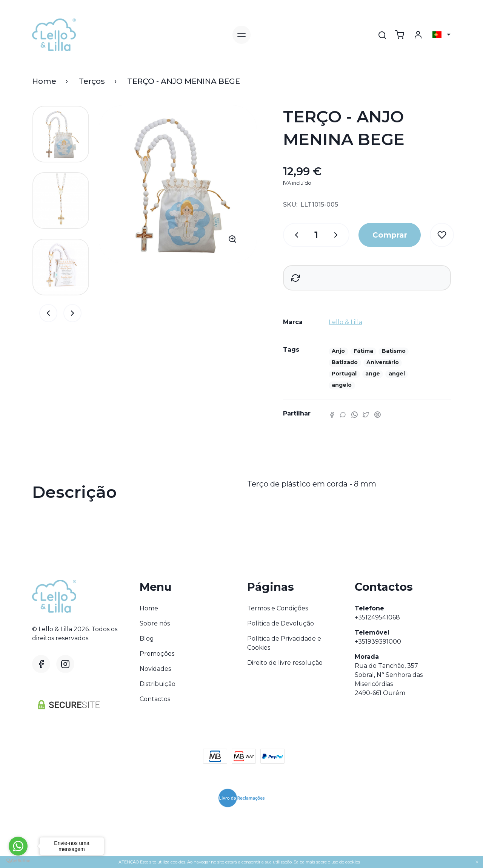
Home (44, 81)
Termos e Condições (278, 608)
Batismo (394, 351)
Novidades (155, 669)
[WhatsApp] (354, 414)
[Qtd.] (292, 235)
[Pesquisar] (382, 35)
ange (373, 374)
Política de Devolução (281, 623)
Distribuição (158, 684)
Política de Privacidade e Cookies (284, 643)
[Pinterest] (377, 414)
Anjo (338, 351)
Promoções (157, 654)
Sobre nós (155, 623)
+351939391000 (378, 642)
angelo (342, 385)
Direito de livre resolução (285, 663)
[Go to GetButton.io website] (18, 860)
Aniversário (383, 362)
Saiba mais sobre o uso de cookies (327, 862)
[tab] (134, 494)
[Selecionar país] (441, 35)
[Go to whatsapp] (18, 846)
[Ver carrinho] (400, 35)
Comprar (390, 235)
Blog (147, 639)
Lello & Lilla (345, 322)
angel (397, 374)
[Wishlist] (442, 235)
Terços (92, 81)
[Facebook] (332, 414)
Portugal (344, 374)
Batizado (345, 362)
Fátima (363, 351)
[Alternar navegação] (241, 35)
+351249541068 (377, 617)
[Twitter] (366, 414)
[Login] (418, 35)
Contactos (155, 699)
